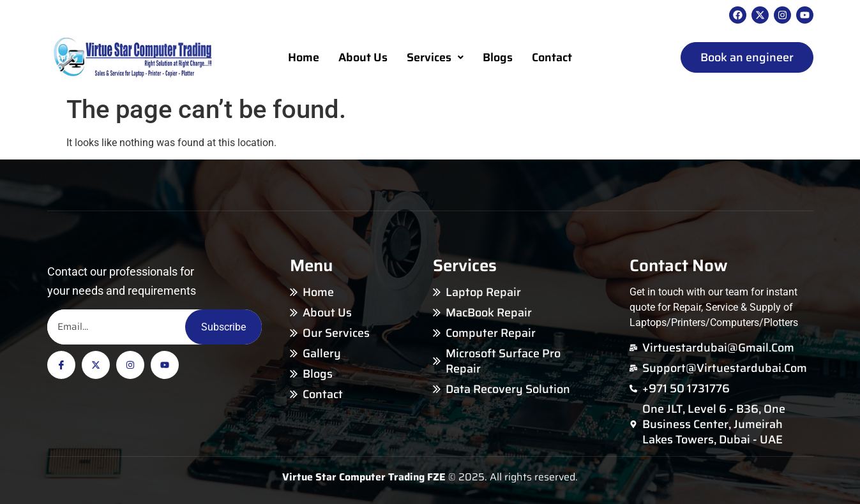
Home (304, 57)
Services (435, 57)
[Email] (116, 327)
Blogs (498, 57)
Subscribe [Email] (223, 327)
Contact (552, 57)
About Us (363, 57)
